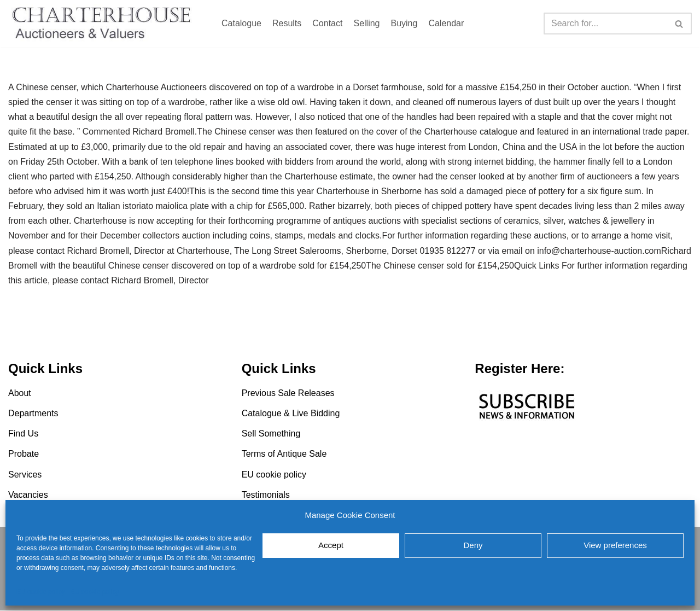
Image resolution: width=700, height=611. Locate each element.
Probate (24, 454)
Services (25, 475)
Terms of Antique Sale (284, 454)
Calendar (446, 23)
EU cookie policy (41, 592)
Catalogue (241, 23)
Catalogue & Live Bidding (291, 414)
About (20, 394)
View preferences (615, 545)
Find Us (23, 434)
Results (287, 23)
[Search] (605, 24)
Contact (327, 23)
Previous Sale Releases (288, 394)
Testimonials (266, 495)
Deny (473, 545)
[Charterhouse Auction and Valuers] (104, 24)
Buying (404, 23)
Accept (331, 545)
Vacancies (28, 495)
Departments (33, 414)
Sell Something (271, 434)
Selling (366, 23)
